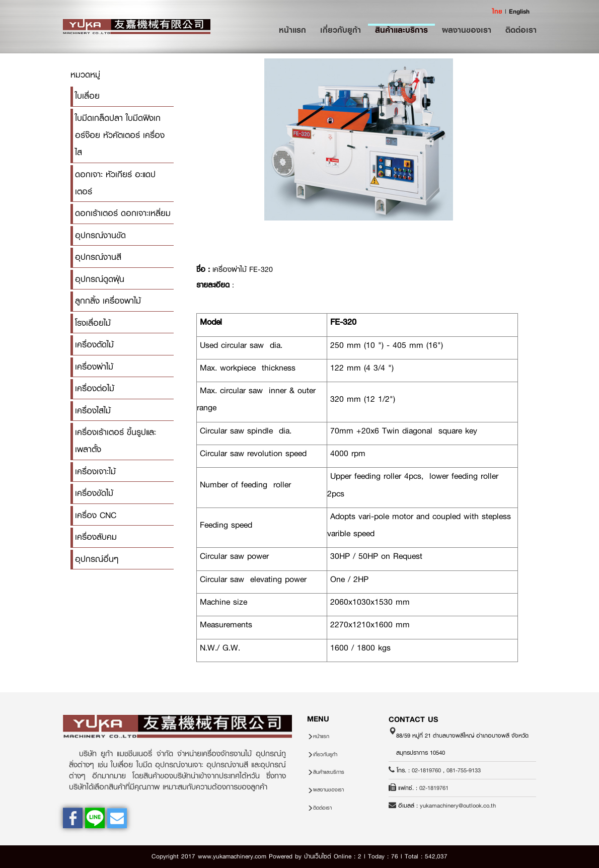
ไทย (497, 11)
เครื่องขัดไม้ (94, 493)
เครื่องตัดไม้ (94, 345)
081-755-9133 (464, 770)
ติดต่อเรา (521, 30)
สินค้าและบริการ (401, 30)
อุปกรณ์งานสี (98, 257)
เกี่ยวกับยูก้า (341, 30)
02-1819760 (426, 770)
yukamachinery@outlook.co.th (458, 806)
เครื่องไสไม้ (93, 411)
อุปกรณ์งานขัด (100, 235)
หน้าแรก (296, 30)
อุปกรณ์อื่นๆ (97, 559)
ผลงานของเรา (467, 30)
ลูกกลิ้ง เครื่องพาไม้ (108, 301)
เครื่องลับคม (96, 537)
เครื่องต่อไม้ (95, 388)
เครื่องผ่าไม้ (94, 367)
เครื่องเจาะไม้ (95, 472)
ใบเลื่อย (87, 96)
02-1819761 (434, 788)
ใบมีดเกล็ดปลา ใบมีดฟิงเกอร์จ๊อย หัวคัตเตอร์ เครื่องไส (120, 135)
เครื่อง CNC (96, 515)
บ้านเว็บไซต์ (318, 856)
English (519, 11)
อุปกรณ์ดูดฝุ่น (100, 279)
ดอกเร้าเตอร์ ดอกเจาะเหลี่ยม (123, 213)
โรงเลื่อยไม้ (93, 323)
